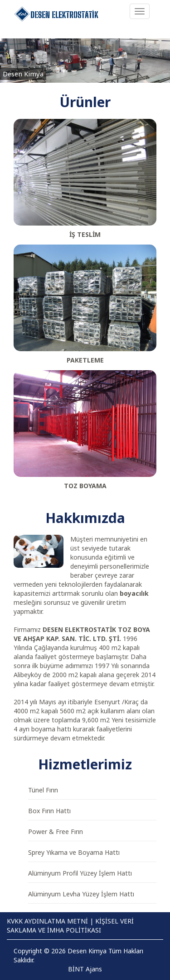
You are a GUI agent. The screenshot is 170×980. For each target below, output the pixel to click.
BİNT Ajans (85, 969)
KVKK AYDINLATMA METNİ (47, 921)
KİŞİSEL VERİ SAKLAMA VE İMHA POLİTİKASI (70, 926)
